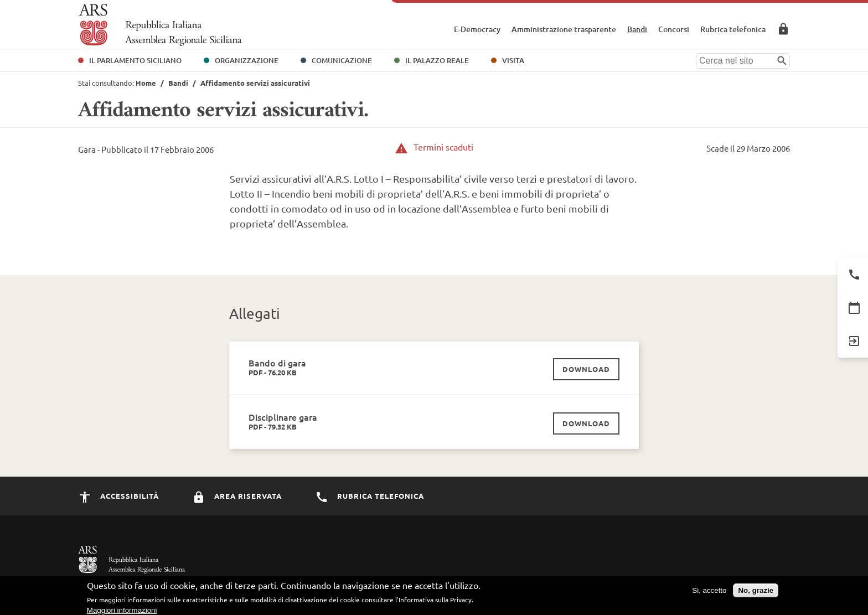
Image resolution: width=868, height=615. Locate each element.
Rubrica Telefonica (370, 496)
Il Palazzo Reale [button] (437, 60)
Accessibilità (118, 496)
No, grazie (756, 593)
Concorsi (674, 29)
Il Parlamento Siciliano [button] (135, 60)
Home (146, 83)
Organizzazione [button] (247, 60)
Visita (513, 60)
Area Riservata (783, 29)
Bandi (637, 29)
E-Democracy (477, 29)
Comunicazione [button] (342, 60)
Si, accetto (709, 593)
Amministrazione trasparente (564, 29)
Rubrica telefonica (733, 29)
